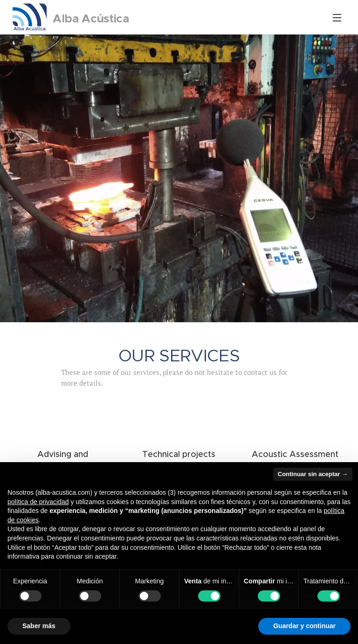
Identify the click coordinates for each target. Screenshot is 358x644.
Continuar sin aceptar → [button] (313, 474)
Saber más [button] (39, 626)
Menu (337, 18)
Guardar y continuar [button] (304, 626)
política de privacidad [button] (38, 502)
